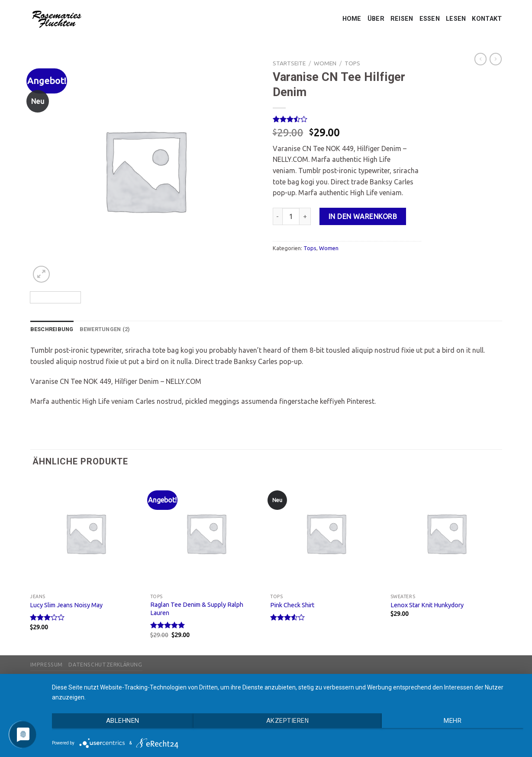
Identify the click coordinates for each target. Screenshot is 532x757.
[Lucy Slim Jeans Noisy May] (86, 533)
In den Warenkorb (363, 216)
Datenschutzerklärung (105, 665)
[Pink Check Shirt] (326, 533)
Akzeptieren (288, 721)
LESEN (456, 19)
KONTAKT (487, 19)
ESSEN (430, 19)
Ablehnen (123, 721)
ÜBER (376, 19)
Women (325, 63)
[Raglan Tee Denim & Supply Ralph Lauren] (206, 533)
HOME (352, 19)
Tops (352, 63)
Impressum (47, 665)
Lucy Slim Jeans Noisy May (66, 605)
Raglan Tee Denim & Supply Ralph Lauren (197, 609)
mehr (453, 721)
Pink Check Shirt (292, 605)
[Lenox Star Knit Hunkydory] (446, 533)
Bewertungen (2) (105, 329)
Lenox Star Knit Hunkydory (427, 605)
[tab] (52, 329)
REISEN (402, 19)
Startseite (289, 63)
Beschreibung (52, 329)
